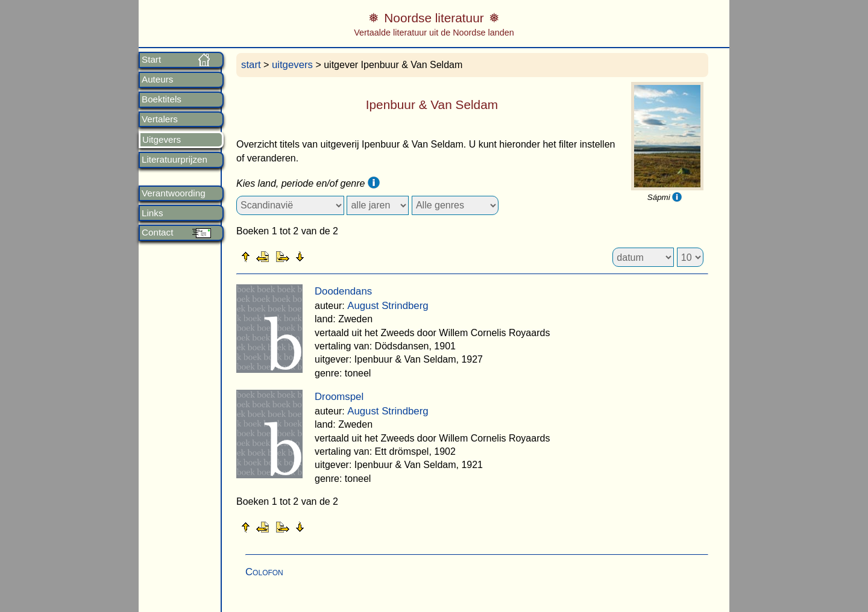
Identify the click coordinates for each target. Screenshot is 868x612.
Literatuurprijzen (175, 160)
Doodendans (343, 291)
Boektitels (162, 99)
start (251, 65)
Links (152, 213)
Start (151, 60)
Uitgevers (162, 140)
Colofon (264, 572)
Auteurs (157, 80)
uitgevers (292, 65)
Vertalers (160, 119)
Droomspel (339, 397)
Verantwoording (174, 193)
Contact (157, 233)
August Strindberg (388, 306)
